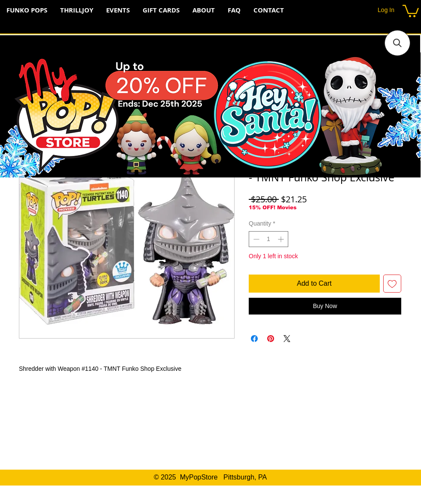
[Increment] (282, 239)
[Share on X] (287, 339)
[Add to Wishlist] (392, 284)
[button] (411, 10)
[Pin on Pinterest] (271, 339)
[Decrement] (255, 239)
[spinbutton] (268, 239)
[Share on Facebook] (254, 339)
